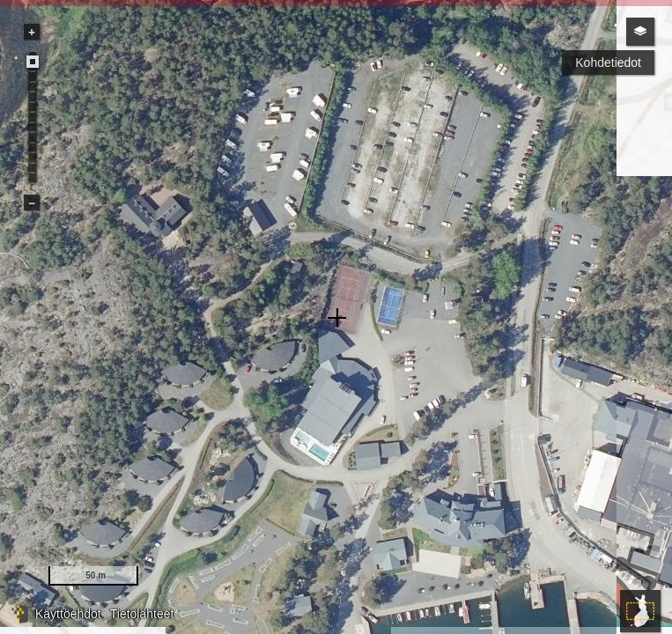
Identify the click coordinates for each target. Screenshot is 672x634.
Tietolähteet (142, 614)
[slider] (33, 62)
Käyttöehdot (68, 614)
